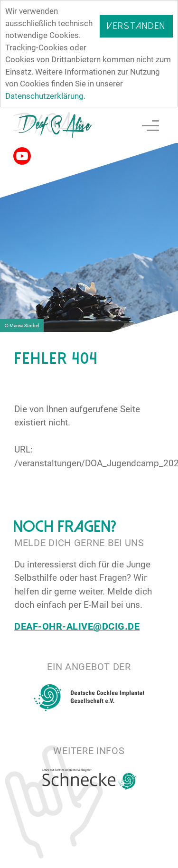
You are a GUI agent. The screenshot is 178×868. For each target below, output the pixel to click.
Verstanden (136, 26)
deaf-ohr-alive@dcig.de (77, 626)
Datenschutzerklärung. (45, 96)
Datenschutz (78, 858)
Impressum (145, 858)
